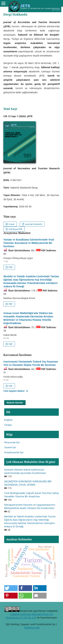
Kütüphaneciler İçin (14, 452)
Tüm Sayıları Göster (14, 391)
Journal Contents (33, 224)
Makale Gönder (15, 403)
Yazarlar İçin (10, 447)
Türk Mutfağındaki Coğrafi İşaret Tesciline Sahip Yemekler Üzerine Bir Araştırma (32, 495)
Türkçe (8, 425)
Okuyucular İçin (12, 442)
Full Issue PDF (15, 229)
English (8, 420)
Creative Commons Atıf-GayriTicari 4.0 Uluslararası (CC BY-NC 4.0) (29, 616)
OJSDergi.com (32, 628)
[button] (11, 588)
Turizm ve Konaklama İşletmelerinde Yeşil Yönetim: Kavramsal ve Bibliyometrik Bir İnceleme (29, 243)
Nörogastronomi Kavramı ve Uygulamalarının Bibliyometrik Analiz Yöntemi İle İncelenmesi (30, 506)
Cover (11, 224)
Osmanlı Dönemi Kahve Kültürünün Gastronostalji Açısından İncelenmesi (25, 471)
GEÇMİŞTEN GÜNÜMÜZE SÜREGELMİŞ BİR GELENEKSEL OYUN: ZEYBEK (28, 483)
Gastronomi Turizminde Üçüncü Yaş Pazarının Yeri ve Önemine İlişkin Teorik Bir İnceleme (31, 363)
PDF (10, 267)
